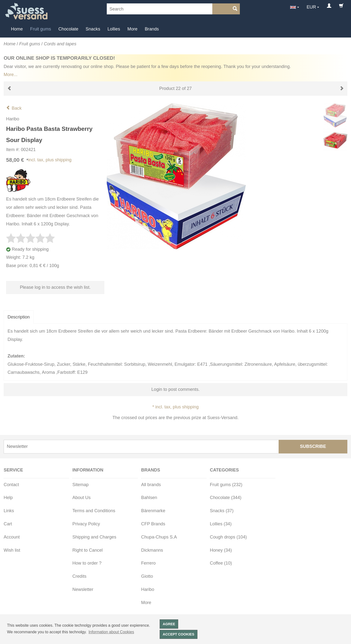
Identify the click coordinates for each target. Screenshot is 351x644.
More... (11, 75)
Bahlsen (149, 498)
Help (8, 498)
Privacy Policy (86, 524)
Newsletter (83, 589)
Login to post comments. (175, 389)
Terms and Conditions (94, 511)
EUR (311, 7)
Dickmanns (152, 550)
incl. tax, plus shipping (50, 160)
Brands (152, 29)
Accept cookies (179, 634)
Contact (11, 485)
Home (17, 29)
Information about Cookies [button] (111, 632)
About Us (82, 498)
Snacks (93, 29)
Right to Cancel (88, 550)
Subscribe (313, 446)
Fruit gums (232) (226, 485)
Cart (8, 524)
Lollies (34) (221, 524)
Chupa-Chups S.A (159, 537)
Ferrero (148, 563)
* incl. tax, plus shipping (175, 407)
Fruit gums (41, 29)
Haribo (148, 589)
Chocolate (68, 29)
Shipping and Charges (94, 537)
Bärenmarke (153, 511)
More (132, 29)
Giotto (147, 576)
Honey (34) (221, 550)
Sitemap (81, 485)
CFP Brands (153, 524)
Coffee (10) (221, 563)
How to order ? (87, 563)
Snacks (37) (222, 511)
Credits (79, 576)
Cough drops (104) (228, 537)
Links (9, 511)
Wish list (12, 550)
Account (12, 537)
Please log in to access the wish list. (55, 287)
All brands (151, 485)
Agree (169, 624)
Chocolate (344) (226, 498)
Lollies (114, 29)
